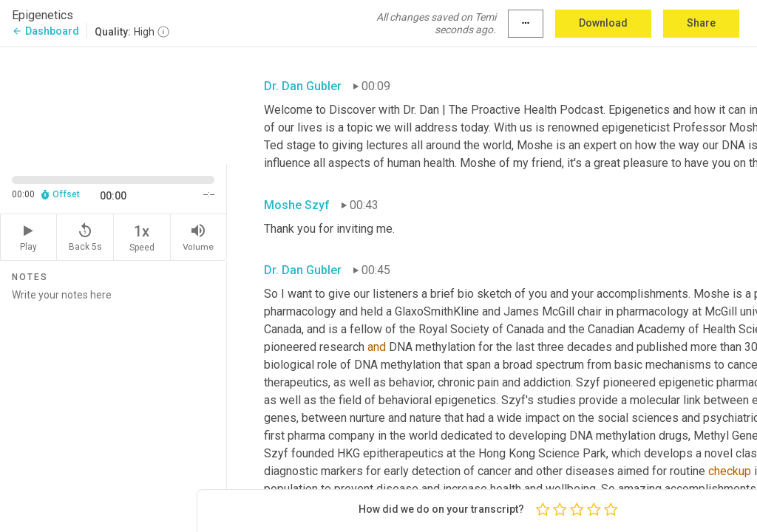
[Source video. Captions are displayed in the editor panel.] (113, 104)
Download (603, 23)
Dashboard (45, 31)
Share (701, 23)
